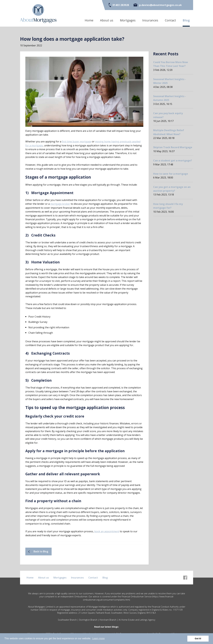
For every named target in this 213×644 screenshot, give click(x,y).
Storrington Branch (88, 622)
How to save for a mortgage (171, 174)
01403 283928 (121, 5)
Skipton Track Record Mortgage (173, 148)
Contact (170, 20)
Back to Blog (41, 554)
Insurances (150, 20)
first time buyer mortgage (77, 142)
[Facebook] (185, 576)
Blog (186, 20)
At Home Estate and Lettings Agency (137, 622)
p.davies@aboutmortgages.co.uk (161, 5)
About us (107, 20)
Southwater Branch (67, 622)
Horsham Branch (108, 622)
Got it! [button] (198, 639)
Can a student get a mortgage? (173, 161)
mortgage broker (60, 204)
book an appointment (107, 534)
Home (89, 20)
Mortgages (128, 20)
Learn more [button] (98, 638)
